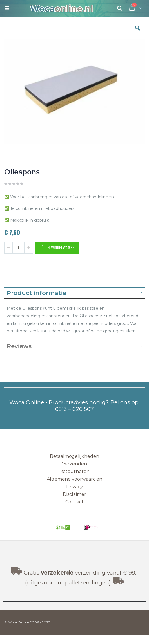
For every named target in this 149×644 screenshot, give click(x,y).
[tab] (74, 293)
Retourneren (75, 471)
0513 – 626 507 (74, 409)
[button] (138, 32)
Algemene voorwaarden (74, 479)
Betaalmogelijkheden (74, 456)
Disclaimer (74, 494)
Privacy (74, 487)
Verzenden (75, 464)
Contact (74, 502)
